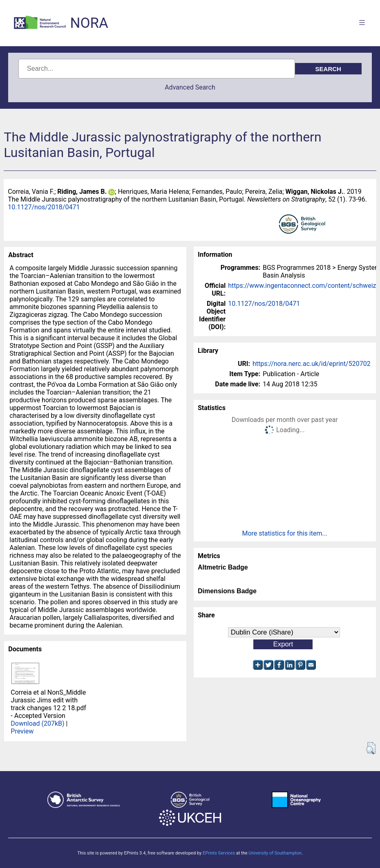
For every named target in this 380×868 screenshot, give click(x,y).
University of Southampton (275, 853)
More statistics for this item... (285, 533)
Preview (22, 731)
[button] (371, 748)
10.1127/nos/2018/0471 (44, 207)
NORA (89, 23)
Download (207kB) (37, 723)
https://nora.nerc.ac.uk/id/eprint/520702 (312, 364)
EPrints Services (219, 853)
